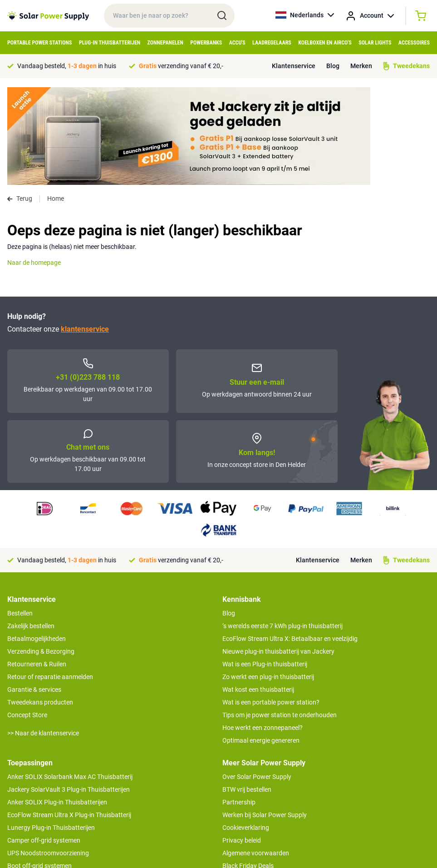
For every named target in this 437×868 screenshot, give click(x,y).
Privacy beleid (242, 743)
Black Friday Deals (248, 768)
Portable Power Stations (39, 43)
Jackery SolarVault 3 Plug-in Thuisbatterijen (69, 692)
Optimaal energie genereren (261, 643)
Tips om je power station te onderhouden (280, 617)
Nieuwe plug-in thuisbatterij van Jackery (278, 554)
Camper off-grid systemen (44, 743)
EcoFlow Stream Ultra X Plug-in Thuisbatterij (69, 717)
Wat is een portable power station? (271, 605)
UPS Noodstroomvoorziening (48, 755)
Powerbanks (206, 43)
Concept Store (27, 617)
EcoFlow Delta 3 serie (37, 794)
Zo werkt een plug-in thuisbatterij (268, 579)
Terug (20, 101)
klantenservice (85, 231)
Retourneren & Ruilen (37, 566)
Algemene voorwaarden (256, 755)
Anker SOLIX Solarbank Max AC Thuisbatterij (70, 679)
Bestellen (20, 516)
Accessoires (414, 43)
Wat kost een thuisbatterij (258, 592)
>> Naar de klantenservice (43, 635)
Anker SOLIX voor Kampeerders (52, 781)
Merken (361, 66)
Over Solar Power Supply (257, 679)
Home (56, 101)
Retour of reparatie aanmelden (50, 579)
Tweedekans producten (40, 605)
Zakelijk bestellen (31, 528)
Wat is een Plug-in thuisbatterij (265, 566)
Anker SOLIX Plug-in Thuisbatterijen (57, 704)
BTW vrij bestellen (247, 692)
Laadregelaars (272, 43)
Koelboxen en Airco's (325, 43)
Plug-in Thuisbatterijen (110, 43)
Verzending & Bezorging (41, 554)
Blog (333, 66)
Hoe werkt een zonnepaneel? (263, 630)
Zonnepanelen (165, 43)
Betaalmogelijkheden (37, 541)
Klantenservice (294, 66)
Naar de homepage (34, 165)
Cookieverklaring (246, 730)
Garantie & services (34, 592)
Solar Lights (375, 43)
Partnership (239, 704)
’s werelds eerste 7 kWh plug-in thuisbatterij (282, 528)
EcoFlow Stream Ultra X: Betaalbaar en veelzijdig (290, 541)
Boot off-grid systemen (39, 768)
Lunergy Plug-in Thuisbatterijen (51, 730)
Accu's (237, 43)
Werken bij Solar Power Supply (265, 717)
